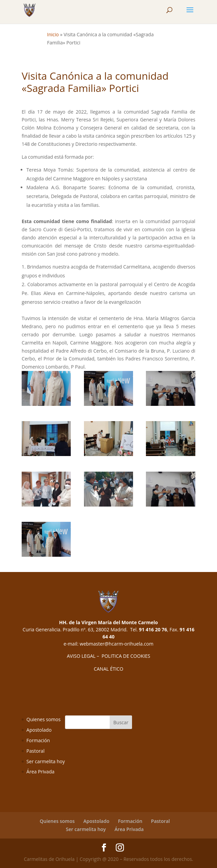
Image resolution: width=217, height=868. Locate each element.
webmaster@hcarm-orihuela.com (116, 644)
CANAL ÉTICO (108, 669)
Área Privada (40, 772)
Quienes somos (44, 719)
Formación (38, 740)
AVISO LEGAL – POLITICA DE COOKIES (108, 656)
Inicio (53, 34)
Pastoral (35, 751)
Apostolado (39, 730)
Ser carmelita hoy (46, 761)
